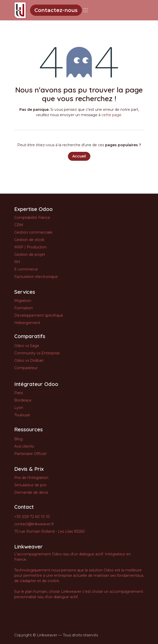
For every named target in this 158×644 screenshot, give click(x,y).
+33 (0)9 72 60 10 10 (32, 517)
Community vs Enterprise (37, 353)
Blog (18, 439)
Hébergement (27, 323)
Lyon (19, 408)
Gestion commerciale (33, 232)
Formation (24, 308)
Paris (19, 393)
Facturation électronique (36, 277)
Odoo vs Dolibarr (29, 360)
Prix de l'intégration (31, 478)
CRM (19, 225)
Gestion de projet (30, 254)
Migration (23, 301)
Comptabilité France (32, 218)
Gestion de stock (29, 240)
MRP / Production (30, 247)
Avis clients (24, 446)
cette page (111, 115)
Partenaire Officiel (30, 454)
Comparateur (26, 368)
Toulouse (22, 415)
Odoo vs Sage (27, 346)
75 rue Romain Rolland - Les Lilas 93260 (49, 531)
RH (17, 262)
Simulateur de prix (30, 485)
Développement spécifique (39, 315)
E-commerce (26, 269)
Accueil (79, 156)
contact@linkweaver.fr (34, 524)
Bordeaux (23, 400)
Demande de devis (31, 492)
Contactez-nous (56, 10)
